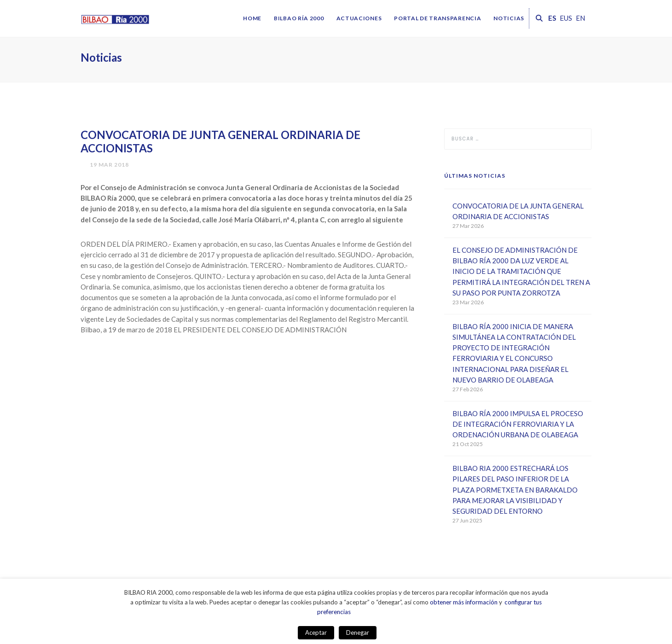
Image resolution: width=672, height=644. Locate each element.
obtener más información (464, 602)
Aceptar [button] (316, 632)
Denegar (358, 632)
